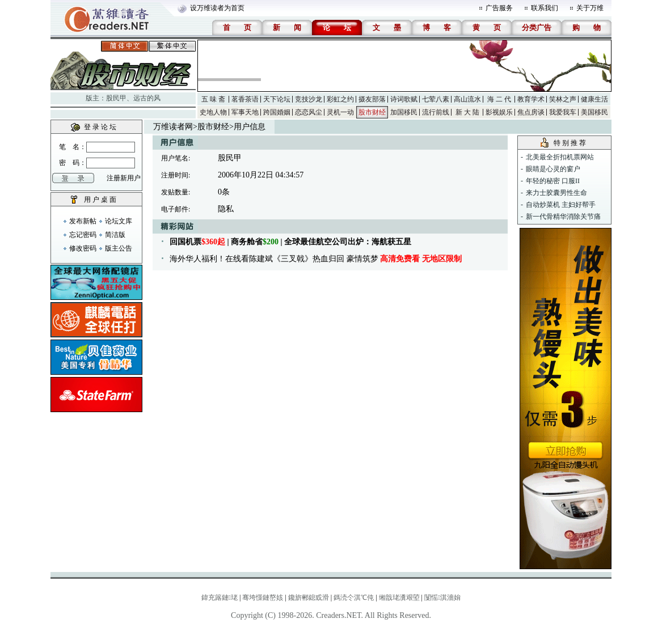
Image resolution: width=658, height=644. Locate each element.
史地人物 (213, 112)
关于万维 (590, 8)
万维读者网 (173, 127)
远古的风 (147, 98)
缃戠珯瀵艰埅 (399, 598)
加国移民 (404, 112)
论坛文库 (119, 221)
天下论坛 (277, 99)
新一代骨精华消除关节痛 (563, 217)
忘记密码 (83, 235)
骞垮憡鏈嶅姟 (263, 598)
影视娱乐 (499, 112)
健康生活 (594, 99)
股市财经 (372, 112)
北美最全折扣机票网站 (560, 157)
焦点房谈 (531, 112)
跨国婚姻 (277, 112)
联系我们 (545, 8)
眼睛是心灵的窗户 (553, 169)
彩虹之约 (340, 99)
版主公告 (119, 248)
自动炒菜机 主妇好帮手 (561, 205)
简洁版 (115, 235)
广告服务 (499, 8)
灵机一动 (340, 112)
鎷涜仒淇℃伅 (354, 598)
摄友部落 (372, 99)
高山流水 (467, 99)
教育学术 (531, 99)
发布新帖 (83, 221)
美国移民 (594, 112)
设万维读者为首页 (217, 8)
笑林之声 (563, 99)
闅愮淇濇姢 (442, 598)
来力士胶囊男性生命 (556, 193)
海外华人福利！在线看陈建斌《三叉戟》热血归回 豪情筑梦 (316, 259)
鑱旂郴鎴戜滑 (309, 598)
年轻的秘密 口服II (553, 181)
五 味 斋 (213, 99)
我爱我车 (563, 112)
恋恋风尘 (309, 112)
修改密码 (83, 248)
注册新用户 (124, 178)
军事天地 (245, 112)
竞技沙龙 (309, 99)
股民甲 (116, 98)
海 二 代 (499, 99)
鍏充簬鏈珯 (220, 598)
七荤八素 (436, 99)
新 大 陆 (467, 112)
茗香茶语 (245, 99)
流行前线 (436, 112)
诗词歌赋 (404, 99)
